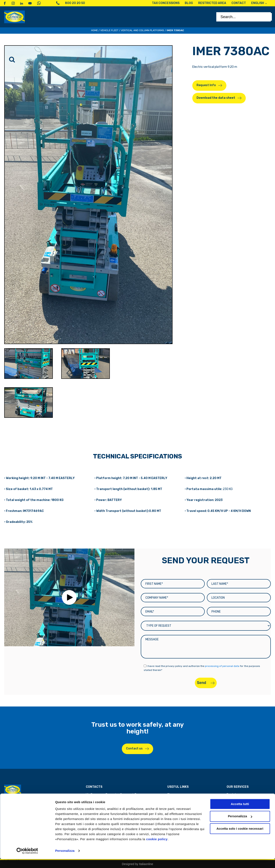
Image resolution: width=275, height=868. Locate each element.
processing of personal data (222, 666)
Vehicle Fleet (109, 30)
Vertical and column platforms (143, 30)
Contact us (134, 748)
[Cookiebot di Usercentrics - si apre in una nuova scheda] (27, 860)
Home (94, 30)
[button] (69, 597)
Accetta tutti (240, 813)
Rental (231, 795)
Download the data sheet (216, 98)
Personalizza (65, 860)
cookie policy (157, 848)
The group (174, 795)
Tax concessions (179, 799)
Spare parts (235, 799)
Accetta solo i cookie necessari (240, 838)
